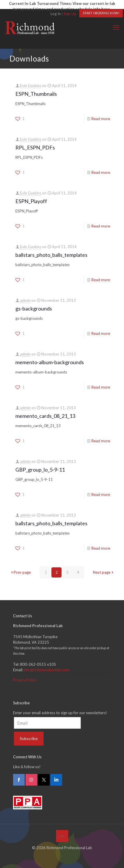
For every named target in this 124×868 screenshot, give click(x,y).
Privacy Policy (25, 680)
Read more (101, 119)
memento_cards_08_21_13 (45, 416)
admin (25, 300)
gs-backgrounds (34, 308)
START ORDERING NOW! (101, 13)
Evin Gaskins (31, 86)
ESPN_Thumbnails (36, 94)
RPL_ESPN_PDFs (35, 147)
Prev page (20, 572)
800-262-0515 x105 (38, 664)
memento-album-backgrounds (50, 362)
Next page (104, 572)
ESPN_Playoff (31, 201)
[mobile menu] (116, 27)
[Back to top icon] (62, 836)
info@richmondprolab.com (46, 670)
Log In (56, 14)
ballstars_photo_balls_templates (51, 255)
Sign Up (70, 14)
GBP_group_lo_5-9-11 (40, 470)
